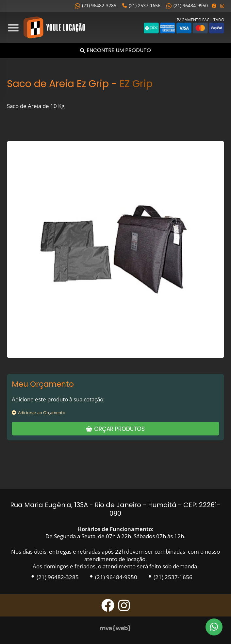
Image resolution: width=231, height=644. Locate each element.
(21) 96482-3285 (96, 5)
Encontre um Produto (119, 51)
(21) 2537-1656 (141, 5)
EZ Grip (136, 84)
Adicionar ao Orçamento (39, 413)
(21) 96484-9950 (187, 5)
